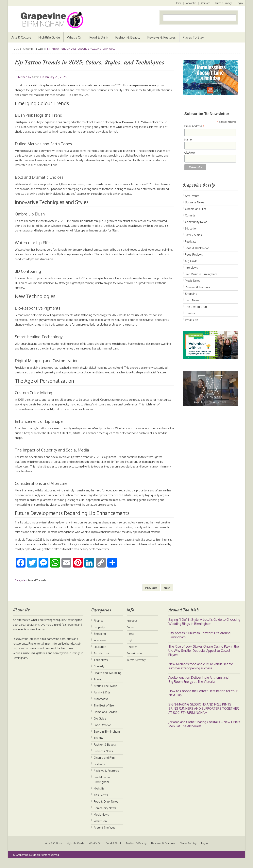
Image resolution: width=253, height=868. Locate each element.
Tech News (192, 300)
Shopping (191, 294)
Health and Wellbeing (108, 682)
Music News (193, 281)
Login (240, 3)
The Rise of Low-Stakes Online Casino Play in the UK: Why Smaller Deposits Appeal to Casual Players (204, 660)
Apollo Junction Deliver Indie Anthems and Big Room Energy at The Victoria (198, 689)
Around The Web (33, 49)
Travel (98, 689)
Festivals (191, 241)
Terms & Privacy (223, 3)
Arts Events (192, 196)
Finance (99, 630)
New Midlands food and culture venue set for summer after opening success (201, 676)
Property (99, 637)
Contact (205, 3)
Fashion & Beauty (128, 37)
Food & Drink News (197, 248)
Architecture (101, 663)
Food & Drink (99, 37)
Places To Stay (193, 37)
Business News (195, 202)
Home (177, 3)
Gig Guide (191, 261)
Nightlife (99, 798)
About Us (191, 3)
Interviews (191, 268)
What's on (192, 320)
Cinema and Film (195, 209)
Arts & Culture (21, 37)
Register (132, 656)
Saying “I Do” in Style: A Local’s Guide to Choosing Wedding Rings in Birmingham (204, 631)
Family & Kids (193, 235)
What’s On (75, 37)
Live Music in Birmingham (201, 274)
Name (188, 140)
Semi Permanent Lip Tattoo (141, 122)
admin (36, 77)
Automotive (101, 708)
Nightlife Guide (49, 37)
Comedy (190, 215)
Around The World (106, 695)
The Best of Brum (196, 307)
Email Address (194, 126)
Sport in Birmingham (107, 741)
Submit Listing (136, 663)
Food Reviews (194, 255)
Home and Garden (105, 721)
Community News (196, 222)
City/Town (190, 153)
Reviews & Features (162, 37)
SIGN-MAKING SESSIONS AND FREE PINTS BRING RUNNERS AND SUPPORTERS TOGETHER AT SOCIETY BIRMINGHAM (204, 718)
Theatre (190, 313)
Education (191, 228)
